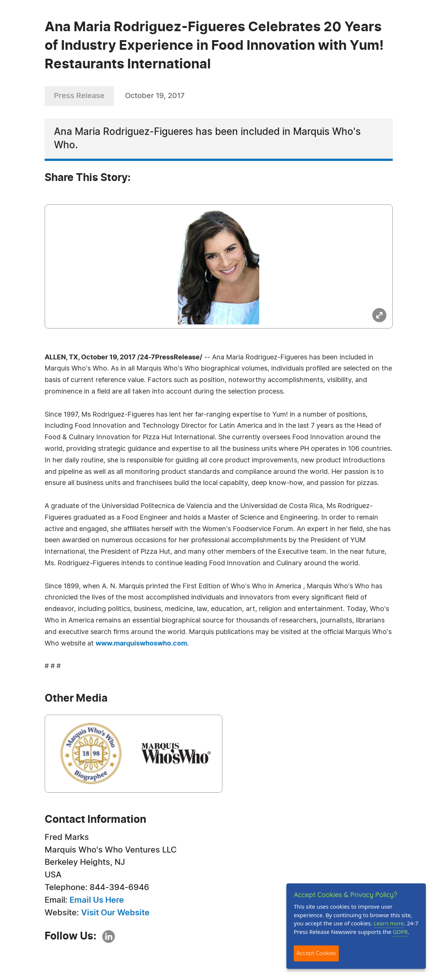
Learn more (389, 923)
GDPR (400, 932)
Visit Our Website (115, 913)
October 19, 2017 (155, 96)
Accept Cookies (316, 953)
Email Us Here (97, 900)
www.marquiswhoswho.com (141, 644)
